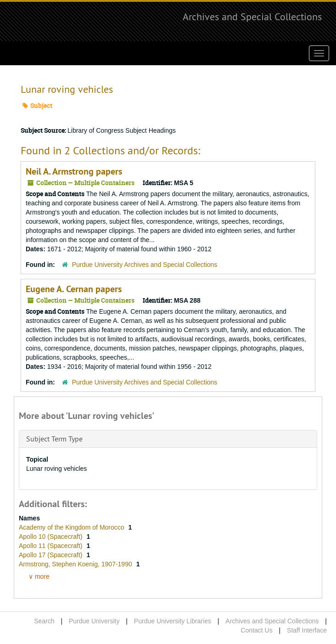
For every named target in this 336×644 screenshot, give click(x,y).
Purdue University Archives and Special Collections (145, 265)
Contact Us (256, 630)
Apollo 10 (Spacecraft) (51, 537)
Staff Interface (307, 630)
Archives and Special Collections (252, 17)
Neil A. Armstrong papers (74, 171)
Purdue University (94, 621)
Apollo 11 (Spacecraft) (51, 546)
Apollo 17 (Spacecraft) (51, 555)
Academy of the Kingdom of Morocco (72, 527)
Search (44, 621)
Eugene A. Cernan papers (74, 289)
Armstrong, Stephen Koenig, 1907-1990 (76, 564)
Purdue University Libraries (173, 621)
